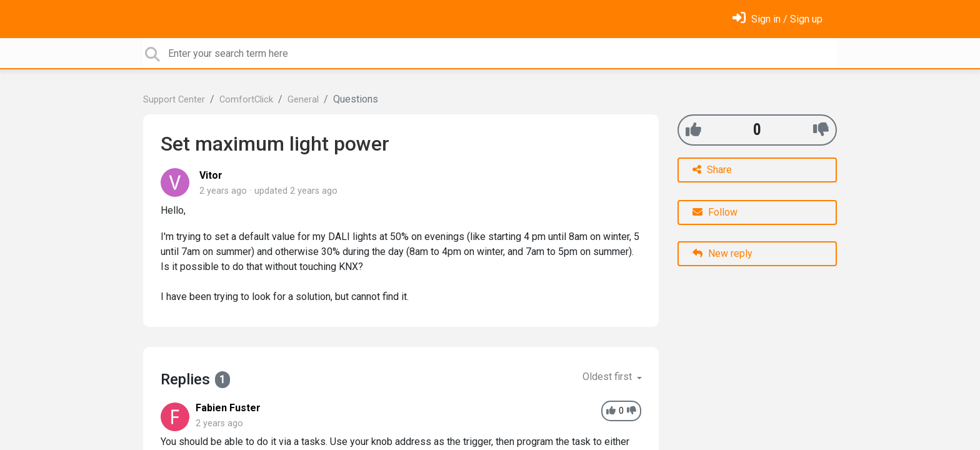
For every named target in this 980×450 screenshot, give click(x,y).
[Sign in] (777, 19)
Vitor (211, 175)
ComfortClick (246, 100)
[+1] (693, 130)
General (303, 100)
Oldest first (608, 377)
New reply (722, 253)
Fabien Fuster (228, 408)
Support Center (174, 100)
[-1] (821, 130)
